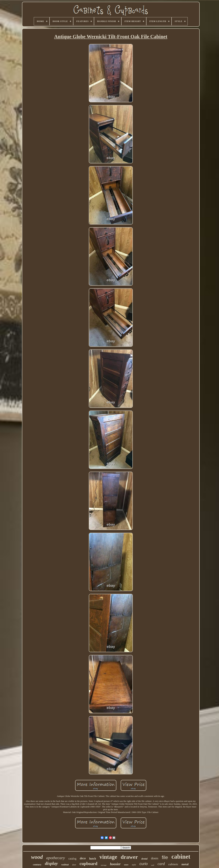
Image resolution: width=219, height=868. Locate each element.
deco (83, 858)
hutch (93, 859)
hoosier (115, 864)
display (51, 863)
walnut (65, 865)
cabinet (181, 857)
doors (155, 858)
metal (185, 864)
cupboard (89, 864)
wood (37, 857)
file (165, 857)
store (126, 865)
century (37, 865)
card (161, 864)
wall (153, 865)
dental (144, 859)
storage (104, 865)
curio (144, 864)
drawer (129, 857)
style (134, 865)
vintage (108, 857)
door (74, 865)
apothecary (56, 858)
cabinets (173, 864)
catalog (72, 859)
